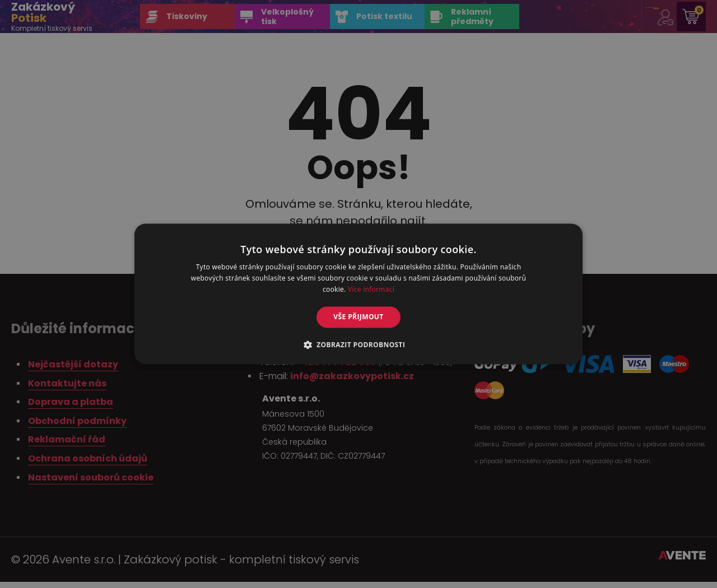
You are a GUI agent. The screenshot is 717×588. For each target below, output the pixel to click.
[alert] (358, 294)
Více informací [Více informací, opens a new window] (371, 289)
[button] (359, 345)
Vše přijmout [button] (358, 317)
